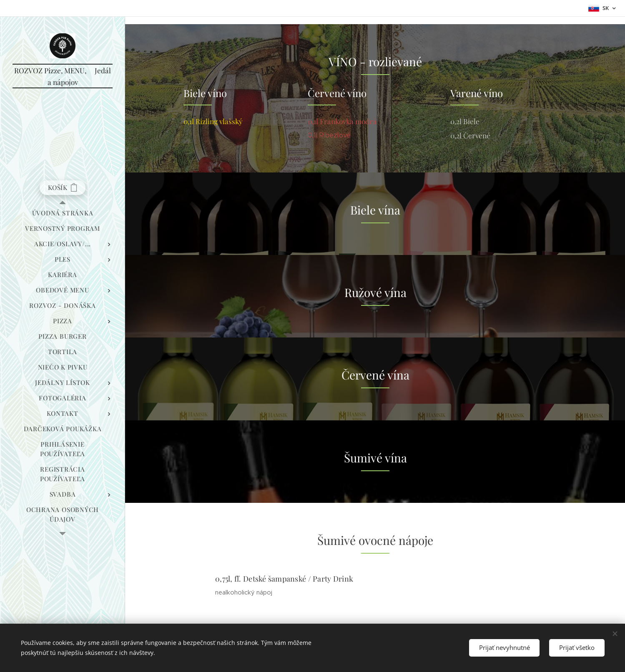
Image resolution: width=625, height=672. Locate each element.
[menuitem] (63, 213)
